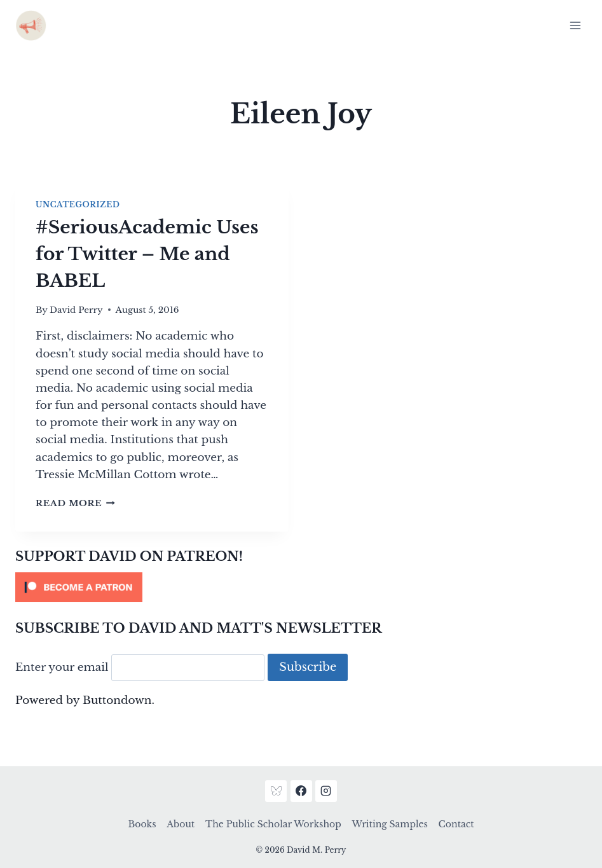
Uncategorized (78, 204)
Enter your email (62, 667)
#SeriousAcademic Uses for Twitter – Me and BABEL (147, 254)
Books (142, 824)
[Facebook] (301, 791)
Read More (75, 503)
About (181, 824)
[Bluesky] (276, 791)
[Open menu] (575, 25)
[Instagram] (326, 791)
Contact (456, 824)
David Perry (76, 310)
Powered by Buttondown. (85, 700)
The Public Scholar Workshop (273, 824)
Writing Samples (389, 824)
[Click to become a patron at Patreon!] (301, 587)
